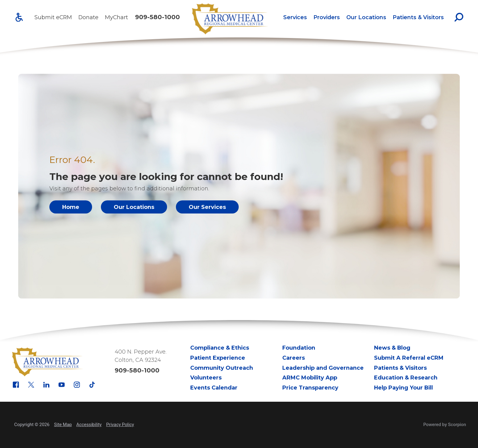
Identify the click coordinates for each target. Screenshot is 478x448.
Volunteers (206, 377)
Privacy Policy (120, 425)
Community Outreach (222, 368)
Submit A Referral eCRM (409, 358)
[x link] (31, 385)
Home (71, 207)
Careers (294, 358)
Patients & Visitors (418, 17)
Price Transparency (310, 388)
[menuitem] (295, 17)
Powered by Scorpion (444, 425)
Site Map (63, 425)
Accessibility (89, 425)
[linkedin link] (46, 385)
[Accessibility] (19, 17)
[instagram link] (77, 385)
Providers (327, 17)
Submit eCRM (53, 17)
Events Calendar (214, 388)
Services (295, 17)
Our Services (207, 207)
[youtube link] (62, 385)
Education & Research (406, 377)
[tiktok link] (92, 385)
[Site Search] (459, 17)
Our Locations (366, 17)
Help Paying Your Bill (403, 388)
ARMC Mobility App (310, 377)
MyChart (116, 17)
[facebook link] (16, 385)
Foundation (299, 348)
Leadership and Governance (323, 368)
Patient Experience (218, 358)
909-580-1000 (157, 17)
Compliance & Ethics (220, 348)
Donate (88, 17)
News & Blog (392, 348)
